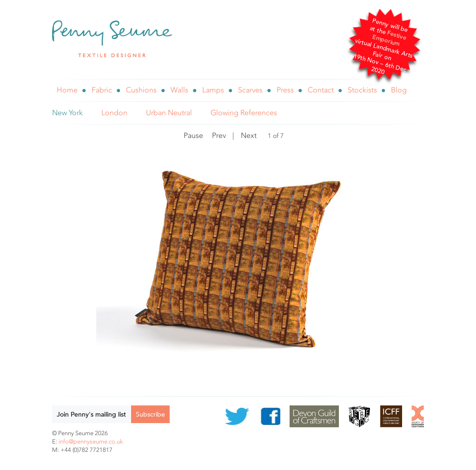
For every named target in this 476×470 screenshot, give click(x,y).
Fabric (102, 90)
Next (249, 135)
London (114, 113)
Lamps (213, 90)
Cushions (141, 90)
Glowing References (244, 113)
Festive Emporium (389, 38)
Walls (179, 90)
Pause (193, 135)
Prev (219, 135)
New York (67, 113)
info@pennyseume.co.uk (91, 441)
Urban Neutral (169, 113)
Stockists (362, 90)
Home (67, 90)
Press (285, 90)
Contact (321, 90)
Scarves (250, 90)
